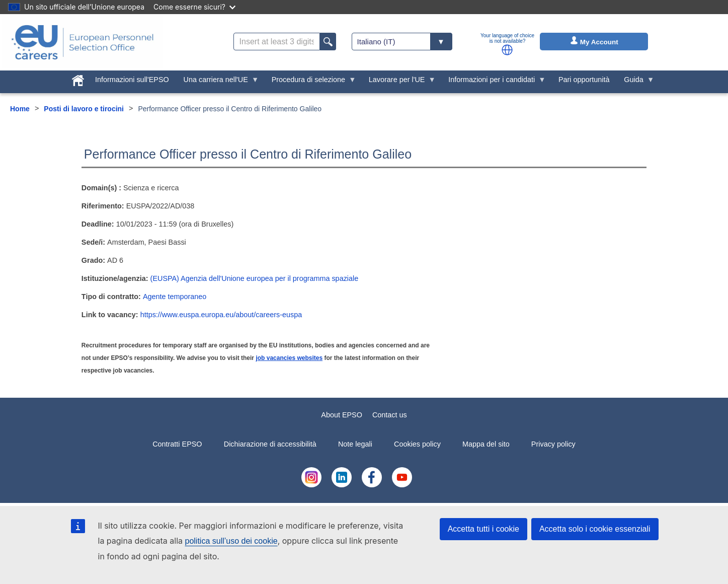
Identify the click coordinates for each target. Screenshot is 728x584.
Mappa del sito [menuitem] (486, 444)
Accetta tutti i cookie (483, 529)
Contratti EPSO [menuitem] (177, 444)
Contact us (390, 415)
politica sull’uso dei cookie (231, 541)
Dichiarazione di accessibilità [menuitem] (270, 444)
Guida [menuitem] (635, 82)
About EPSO (342, 415)
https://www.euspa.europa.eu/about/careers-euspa (221, 315)
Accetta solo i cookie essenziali (595, 529)
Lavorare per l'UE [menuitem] (398, 82)
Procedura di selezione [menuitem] (310, 82)
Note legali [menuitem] (355, 444)
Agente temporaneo (175, 297)
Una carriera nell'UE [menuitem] (217, 82)
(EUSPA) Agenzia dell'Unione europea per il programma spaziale (255, 278)
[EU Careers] (83, 42)
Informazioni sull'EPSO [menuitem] (132, 80)
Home (20, 109)
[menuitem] (78, 79)
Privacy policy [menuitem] (553, 444)
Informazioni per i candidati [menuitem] (494, 82)
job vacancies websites (289, 358)
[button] (507, 50)
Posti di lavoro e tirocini (84, 109)
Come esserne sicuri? (194, 7)
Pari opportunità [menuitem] (584, 80)
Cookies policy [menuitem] (417, 444)
